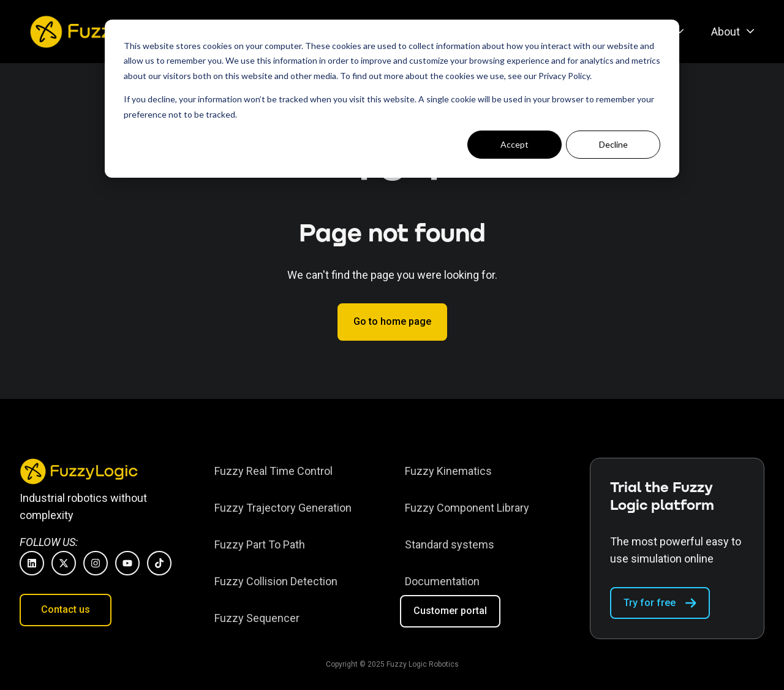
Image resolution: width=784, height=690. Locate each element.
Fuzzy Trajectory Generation (283, 508)
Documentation (442, 581)
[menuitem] (729, 32)
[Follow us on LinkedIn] (32, 563)
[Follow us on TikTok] (159, 563)
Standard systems (450, 544)
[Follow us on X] (64, 563)
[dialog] (392, 99)
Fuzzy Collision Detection (276, 581)
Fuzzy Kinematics (448, 471)
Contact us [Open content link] (66, 609)
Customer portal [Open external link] (450, 611)
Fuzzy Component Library (467, 508)
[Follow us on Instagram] (96, 563)
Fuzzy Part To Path (260, 544)
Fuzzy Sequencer (257, 618)
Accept (514, 144)
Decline (613, 144)
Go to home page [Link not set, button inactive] (392, 321)
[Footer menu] (297, 544)
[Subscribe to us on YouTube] (127, 563)
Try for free (660, 603)
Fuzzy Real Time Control (273, 471)
